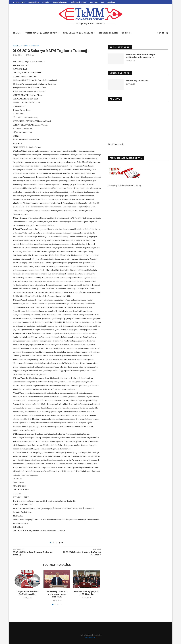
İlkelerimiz (34, 2)
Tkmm (27, 46)
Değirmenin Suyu (79, 2)
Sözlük (46, 2)
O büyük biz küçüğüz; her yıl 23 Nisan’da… (86, 593)
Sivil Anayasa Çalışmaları (78, 33)
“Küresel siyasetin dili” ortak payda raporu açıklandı (57, 594)
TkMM (16, 33)
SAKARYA (17, 46)
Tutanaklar (37, 46)
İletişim (111, 2)
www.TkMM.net (91, 637)
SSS (103, 2)
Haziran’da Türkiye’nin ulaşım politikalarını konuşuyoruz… (141, 56)
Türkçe (126, 33)
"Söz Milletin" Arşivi (116, 144)
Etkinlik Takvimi (108, 33)
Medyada (94, 2)
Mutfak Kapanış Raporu (137, 81)
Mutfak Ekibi (19, 2)
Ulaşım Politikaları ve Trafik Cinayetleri (28, 593)
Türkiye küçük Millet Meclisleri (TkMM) (124, 186)
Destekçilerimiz (60, 2)
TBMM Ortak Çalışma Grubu (41, 33)
